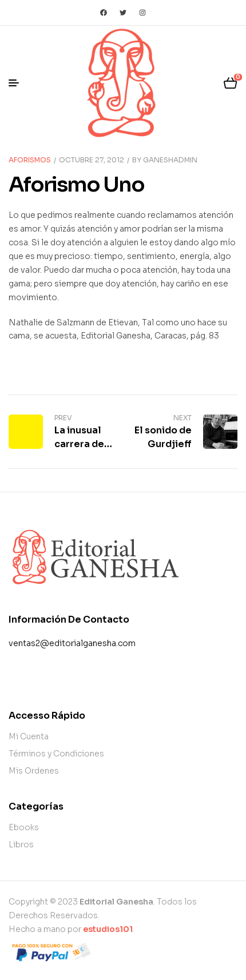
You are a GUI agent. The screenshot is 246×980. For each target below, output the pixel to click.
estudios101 (108, 929)
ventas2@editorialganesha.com (72, 643)
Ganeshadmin (170, 160)
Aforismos (30, 160)
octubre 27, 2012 (92, 160)
